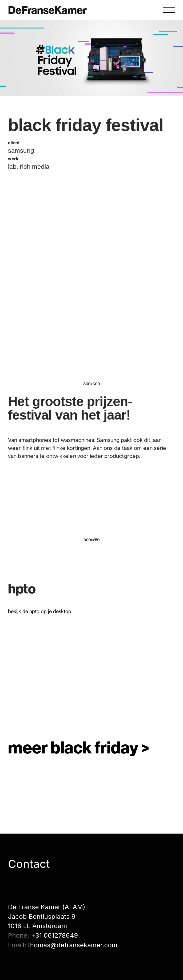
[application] (91, 674)
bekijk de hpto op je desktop (40, 611)
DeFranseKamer (47, 10)
